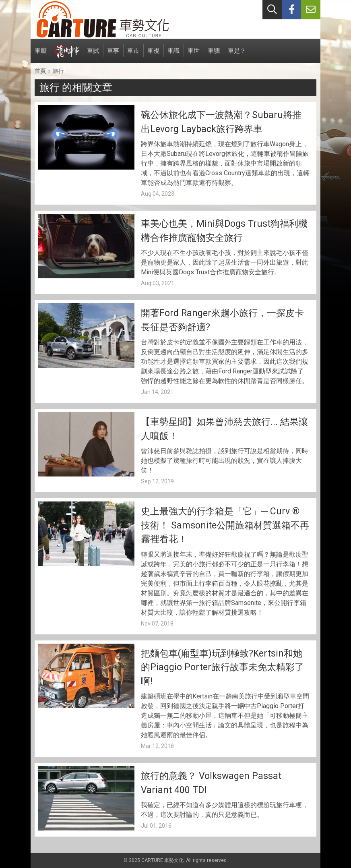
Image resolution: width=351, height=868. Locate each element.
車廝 (41, 55)
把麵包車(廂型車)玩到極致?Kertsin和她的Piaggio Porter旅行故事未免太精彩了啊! (222, 667)
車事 (113, 55)
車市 (133, 55)
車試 (93, 55)
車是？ (237, 55)
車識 (173, 55)
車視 (153, 55)
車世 (194, 55)
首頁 (40, 71)
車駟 (214, 55)
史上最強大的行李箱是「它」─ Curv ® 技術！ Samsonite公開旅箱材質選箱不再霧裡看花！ (225, 525)
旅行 (58, 71)
